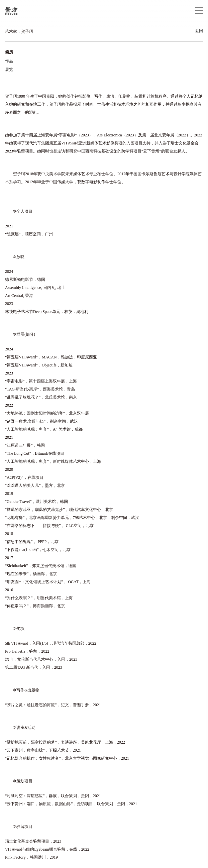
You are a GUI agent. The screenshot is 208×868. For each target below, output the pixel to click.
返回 (199, 31)
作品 (9, 61)
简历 (9, 52)
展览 (9, 70)
